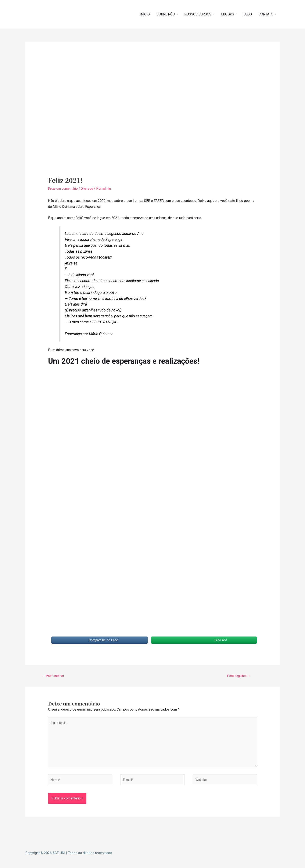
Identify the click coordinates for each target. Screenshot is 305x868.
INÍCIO (145, 14)
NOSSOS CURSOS (198, 14)
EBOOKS (228, 14)
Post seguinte (239, 675)
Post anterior (54, 675)
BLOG (248, 14)
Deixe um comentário (64, 187)
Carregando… (116, 503)
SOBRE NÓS (166, 14)
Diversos (89, 187)
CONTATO (266, 14)
